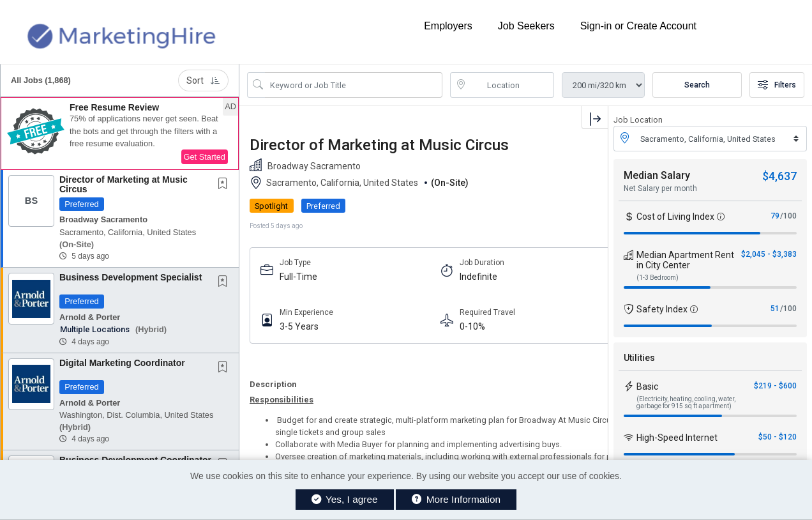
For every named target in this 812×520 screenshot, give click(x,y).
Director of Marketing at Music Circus (124, 184)
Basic (647, 386)
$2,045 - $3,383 (769, 254)
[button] (120, 134)
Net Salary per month (660, 188)
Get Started (205, 157)
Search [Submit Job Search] (697, 85)
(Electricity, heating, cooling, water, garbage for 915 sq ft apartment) (686, 402)
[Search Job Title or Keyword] (354, 85)
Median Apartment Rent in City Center (685, 260)
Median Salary (657, 175)
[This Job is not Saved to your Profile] (225, 185)
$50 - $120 (778, 437)
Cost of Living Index (675, 217)
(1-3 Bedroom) (658, 278)
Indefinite (478, 277)
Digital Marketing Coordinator (122, 363)
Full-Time (298, 277)
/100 (788, 216)
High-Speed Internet (677, 438)
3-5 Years (299, 326)
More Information (456, 499)
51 (775, 309)
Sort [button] (203, 80)
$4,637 (779, 176)
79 (775, 216)
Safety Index (662, 309)
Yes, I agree (345, 499)
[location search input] (511, 85)
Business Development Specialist (131, 277)
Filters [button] (777, 85)
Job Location (638, 120)
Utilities (639, 358)
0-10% (472, 326)
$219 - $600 (775, 386)
